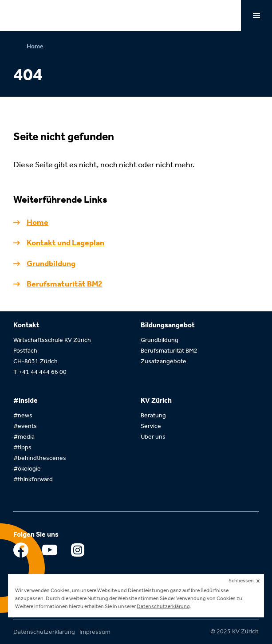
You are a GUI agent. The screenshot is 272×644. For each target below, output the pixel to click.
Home (35, 46)
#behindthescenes (40, 458)
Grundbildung (51, 263)
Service (151, 426)
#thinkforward (33, 479)
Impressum (95, 632)
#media (24, 437)
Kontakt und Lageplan (65, 243)
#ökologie (27, 469)
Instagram (79, 552)
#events (25, 426)
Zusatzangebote (164, 361)
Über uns (153, 437)
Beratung (153, 415)
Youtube (50, 552)
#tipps (22, 447)
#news (23, 415)
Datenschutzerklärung (44, 632)
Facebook (21, 552)
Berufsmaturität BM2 (65, 284)
